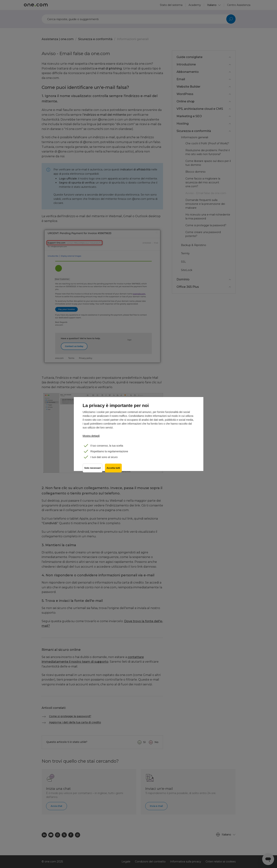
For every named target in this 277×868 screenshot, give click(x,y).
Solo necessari (93, 469)
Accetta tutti (114, 469)
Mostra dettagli (91, 436)
